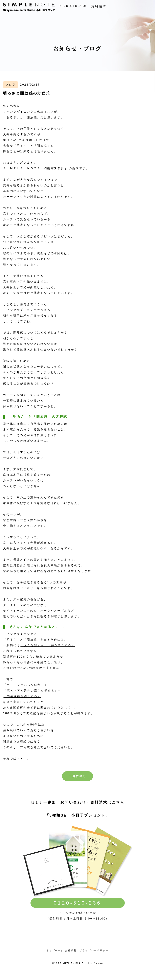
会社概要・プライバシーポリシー (87, 950)
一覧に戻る (77, 776)
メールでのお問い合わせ (78, 913)
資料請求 (99, 6)
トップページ (55, 950)
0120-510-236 (73, 6)
